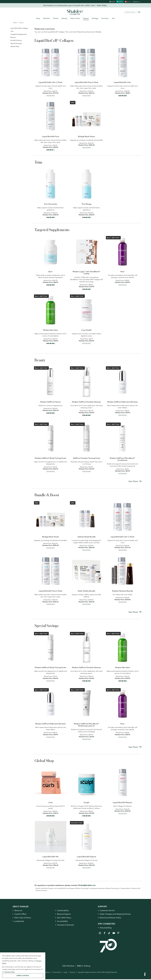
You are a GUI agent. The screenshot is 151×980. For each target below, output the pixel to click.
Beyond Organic (64, 914)
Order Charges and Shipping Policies (116, 914)
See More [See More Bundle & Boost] (135, 612)
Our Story (105, 18)
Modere (86, 18)
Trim (12, 31)
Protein (56, 18)
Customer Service (108, 910)
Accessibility (63, 922)
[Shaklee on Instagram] (100, 934)
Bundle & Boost (16, 40)
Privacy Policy (57, 973)
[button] (145, 974)
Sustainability (63, 910)
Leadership (20, 922)
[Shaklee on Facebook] (104, 934)
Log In (112, 2)
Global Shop (15, 46)
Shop (38, 18)
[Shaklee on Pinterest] (118, 934)
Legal (65, 973)
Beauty (64, 18)
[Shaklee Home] (75, 12)
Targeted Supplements (19, 34)
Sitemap (72, 973)
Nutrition (47, 18)
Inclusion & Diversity (66, 926)
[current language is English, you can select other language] (137, 2)
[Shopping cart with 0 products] (120, 2)
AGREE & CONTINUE (23, 976)
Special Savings (16, 43)
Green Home (75, 18)
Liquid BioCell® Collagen (19, 28)
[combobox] (131, 12)
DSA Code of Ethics (23, 918)
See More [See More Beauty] (135, 481)
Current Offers (21, 914)
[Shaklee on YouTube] (114, 934)
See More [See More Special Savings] (135, 747)
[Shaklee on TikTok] (109, 933)
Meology (95, 18)
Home (15, 23)
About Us (19, 910)
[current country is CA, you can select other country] (128, 2)
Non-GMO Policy (65, 918)
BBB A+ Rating (84, 966)
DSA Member (68, 966)
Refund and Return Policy (111, 918)
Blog (106, 928)
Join (113, 18)
